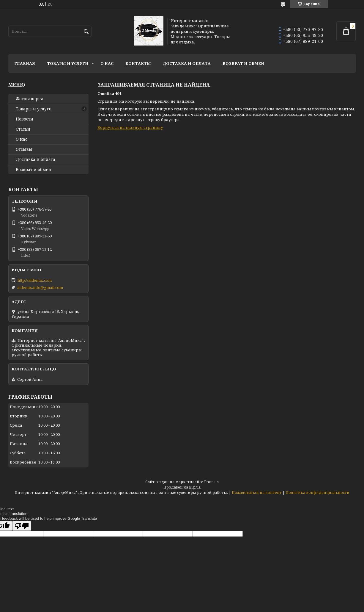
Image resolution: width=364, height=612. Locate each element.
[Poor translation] (22, 526)
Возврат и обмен (243, 63)
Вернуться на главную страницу (130, 127)
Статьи (23, 129)
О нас (107, 63)
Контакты (138, 63)
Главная (25, 63)
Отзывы (24, 149)
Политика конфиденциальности (317, 493)
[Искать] (86, 32)
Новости (25, 119)
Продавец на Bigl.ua (182, 487)
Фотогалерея (29, 99)
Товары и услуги (68, 63)
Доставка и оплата (187, 63)
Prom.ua (211, 482)
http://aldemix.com (35, 280)
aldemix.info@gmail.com (40, 287)
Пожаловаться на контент (257, 493)
